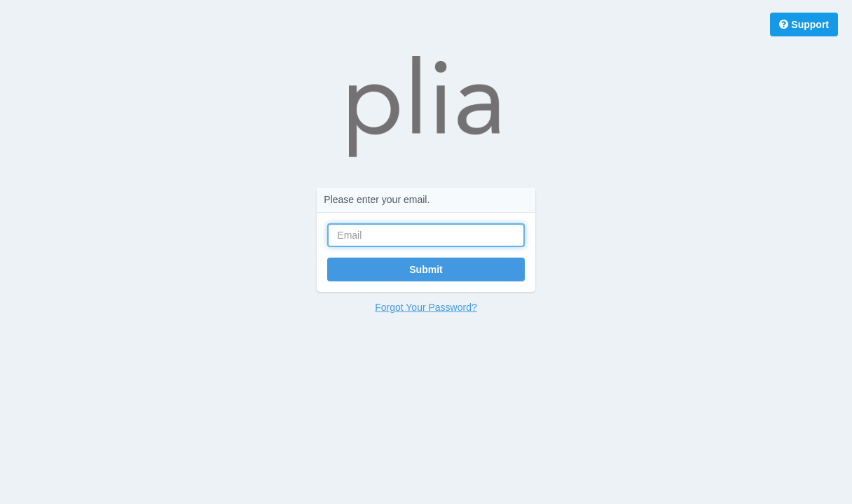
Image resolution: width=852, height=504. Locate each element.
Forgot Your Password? (426, 307)
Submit (426, 269)
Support (804, 24)
